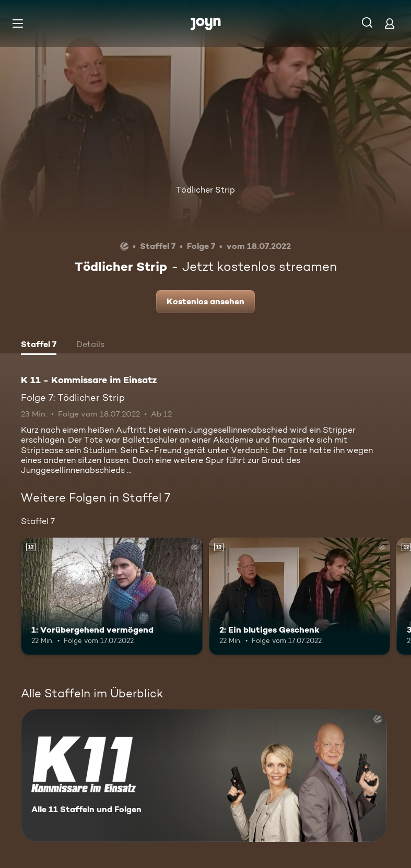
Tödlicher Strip (205, 190)
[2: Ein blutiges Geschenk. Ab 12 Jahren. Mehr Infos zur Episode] (300, 597)
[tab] (39, 346)
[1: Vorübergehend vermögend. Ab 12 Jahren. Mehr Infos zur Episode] (112, 597)
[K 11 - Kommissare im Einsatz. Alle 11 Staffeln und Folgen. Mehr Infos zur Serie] (204, 775)
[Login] (390, 23)
